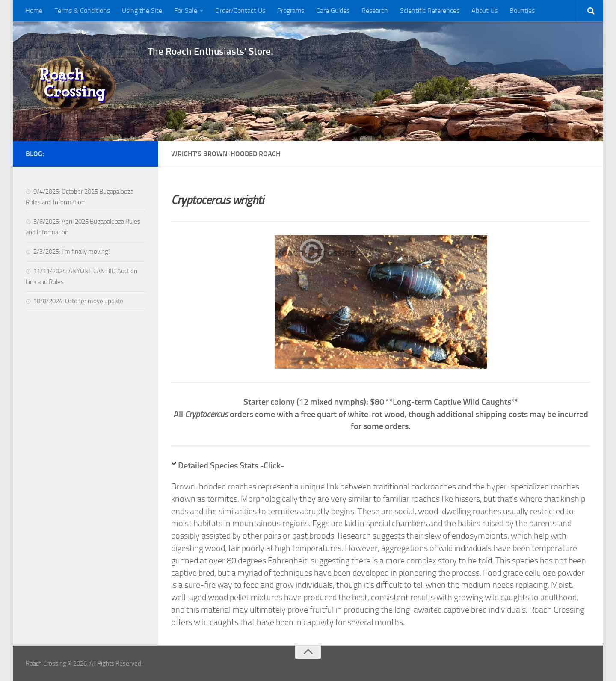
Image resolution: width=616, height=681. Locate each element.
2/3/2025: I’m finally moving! (72, 252)
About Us (484, 10)
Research (375, 10)
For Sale (186, 10)
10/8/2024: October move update (78, 301)
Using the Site (142, 10)
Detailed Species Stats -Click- (231, 465)
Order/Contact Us (240, 10)
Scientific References (430, 10)
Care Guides (333, 10)
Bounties (522, 10)
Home (34, 10)
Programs (291, 10)
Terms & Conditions (82, 10)
